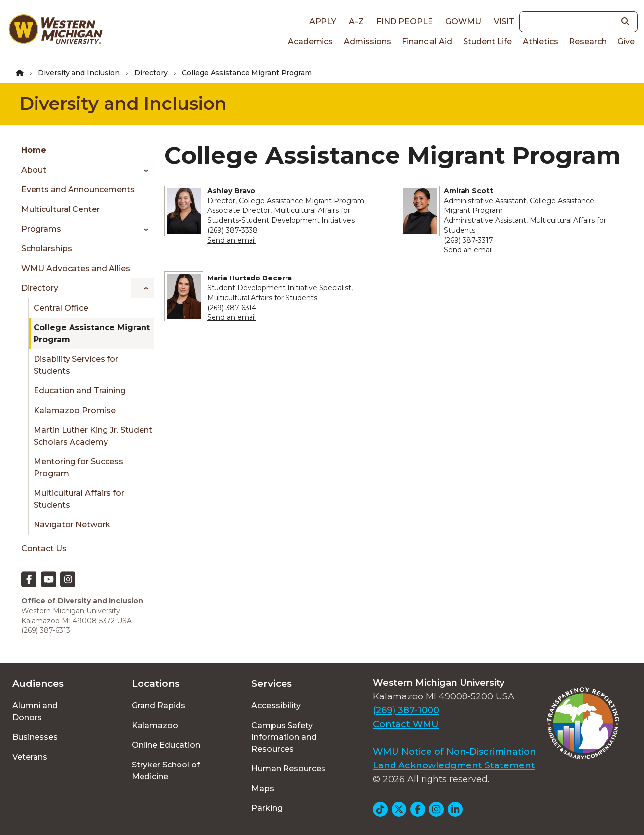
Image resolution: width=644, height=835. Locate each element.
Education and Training (80, 391)
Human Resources (288, 769)
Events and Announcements (78, 190)
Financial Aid (427, 42)
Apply (323, 21)
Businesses (35, 737)
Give (626, 42)
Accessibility (276, 706)
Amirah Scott (468, 191)
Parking (267, 808)
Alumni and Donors (35, 712)
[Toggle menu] (143, 170)
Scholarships (47, 249)
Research (588, 42)
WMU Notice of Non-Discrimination (454, 752)
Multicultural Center (60, 209)
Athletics (540, 42)
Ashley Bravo (231, 191)
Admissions (367, 42)
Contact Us (44, 548)
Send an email (232, 240)
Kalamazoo (155, 725)
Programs (41, 229)
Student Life (487, 42)
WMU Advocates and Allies (76, 268)
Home (34, 150)
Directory (151, 73)
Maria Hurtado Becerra (250, 278)
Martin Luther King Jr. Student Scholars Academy (93, 436)
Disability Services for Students (76, 365)
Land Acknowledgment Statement (454, 765)
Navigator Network (72, 525)
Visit (504, 21)
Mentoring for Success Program (78, 468)
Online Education (166, 745)
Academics (310, 42)
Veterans (30, 757)
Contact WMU (406, 724)
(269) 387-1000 (406, 710)
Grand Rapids (159, 706)
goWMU (463, 21)
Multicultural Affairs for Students (79, 499)
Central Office (61, 308)
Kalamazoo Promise (75, 410)
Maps (263, 788)
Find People (405, 21)
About (34, 170)
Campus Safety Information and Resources (284, 737)
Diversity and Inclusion (79, 73)
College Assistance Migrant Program (92, 333)
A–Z (356, 21)
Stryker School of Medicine (166, 771)
